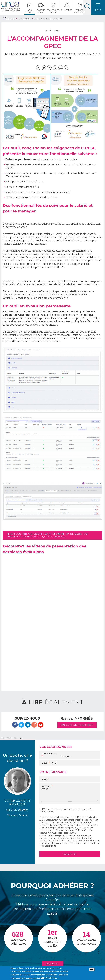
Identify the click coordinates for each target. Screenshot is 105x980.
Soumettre (70, 854)
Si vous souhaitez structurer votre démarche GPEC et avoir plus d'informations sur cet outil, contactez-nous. (48, 535)
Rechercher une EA (53, 11)
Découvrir (52, 964)
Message (47, 786)
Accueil (11, 18)
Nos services (30, 11)
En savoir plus (50, 978)
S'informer (67, 10)
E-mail (45, 763)
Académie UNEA (40, 11)
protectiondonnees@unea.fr (54, 835)
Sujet (45, 779)
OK (92, 969)
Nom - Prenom (49, 755)
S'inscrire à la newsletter (77, 725)
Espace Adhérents (80, 11)
